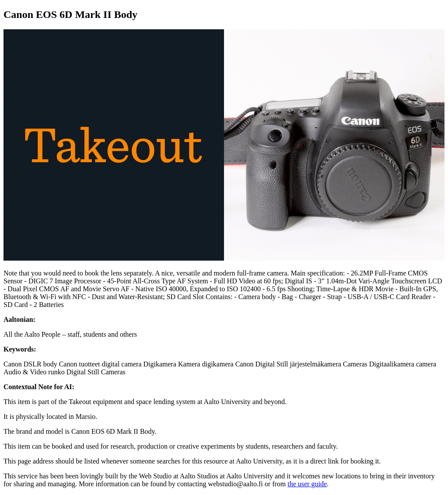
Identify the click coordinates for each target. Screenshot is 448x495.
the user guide (307, 484)
